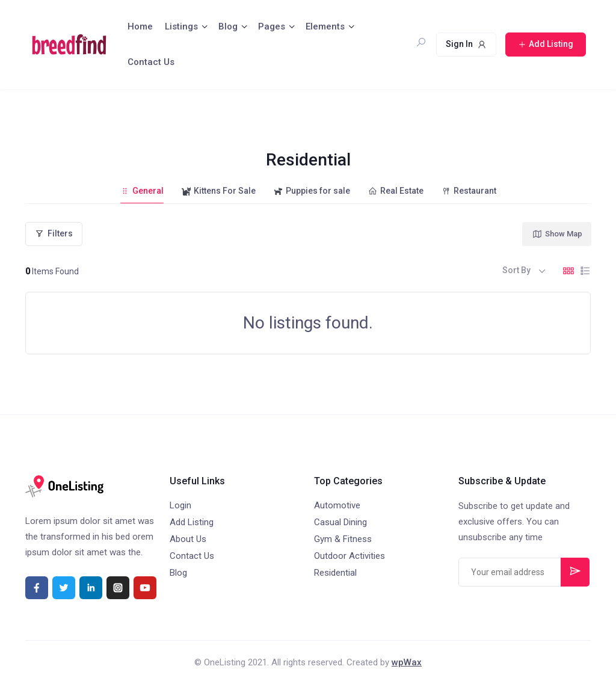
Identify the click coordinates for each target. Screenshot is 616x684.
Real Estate (396, 191)
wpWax (407, 662)
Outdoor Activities (350, 556)
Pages (272, 26)
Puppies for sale (312, 191)
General (142, 191)
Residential (335, 573)
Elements (325, 26)
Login (180, 505)
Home (140, 26)
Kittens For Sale (219, 191)
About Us (188, 539)
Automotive (337, 505)
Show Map (557, 234)
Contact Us (151, 62)
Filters (54, 233)
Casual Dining (340, 522)
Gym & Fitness (343, 539)
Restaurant (469, 191)
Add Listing (192, 522)
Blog (228, 26)
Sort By (516, 270)
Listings (181, 26)
